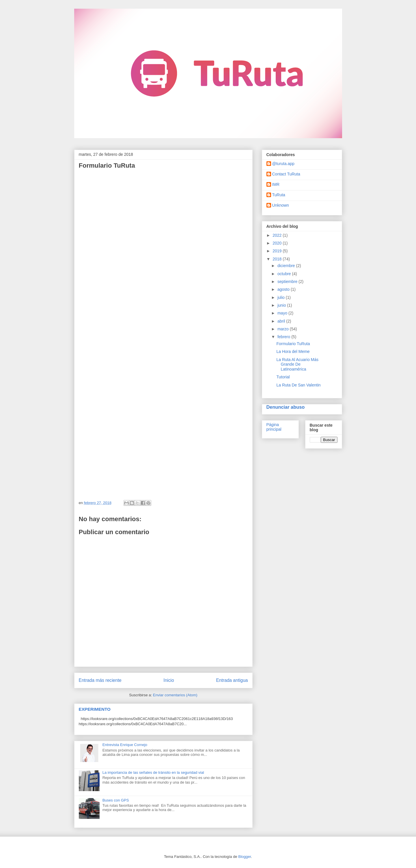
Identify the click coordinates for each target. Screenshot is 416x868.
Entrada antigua (232, 680)
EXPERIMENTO (95, 709)
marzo (284, 329)
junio (282, 305)
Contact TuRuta (286, 174)
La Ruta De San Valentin (298, 385)
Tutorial (283, 377)
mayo (283, 313)
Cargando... (165, 332)
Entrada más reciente (100, 680)
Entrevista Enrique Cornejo (125, 745)
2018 (278, 259)
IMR (276, 184)
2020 (278, 243)
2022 (278, 235)
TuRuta (279, 195)
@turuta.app (283, 164)
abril (282, 321)
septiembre (288, 282)
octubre (285, 274)
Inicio (169, 680)
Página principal (274, 427)
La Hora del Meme (293, 351)
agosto (284, 289)
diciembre (287, 266)
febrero (284, 337)
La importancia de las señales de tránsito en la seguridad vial (153, 772)
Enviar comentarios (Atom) (175, 695)
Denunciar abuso (286, 407)
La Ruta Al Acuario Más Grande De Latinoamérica (297, 364)
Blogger (245, 857)
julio (282, 297)
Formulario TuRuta (293, 344)
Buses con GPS (116, 800)
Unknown (281, 205)
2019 (278, 251)
